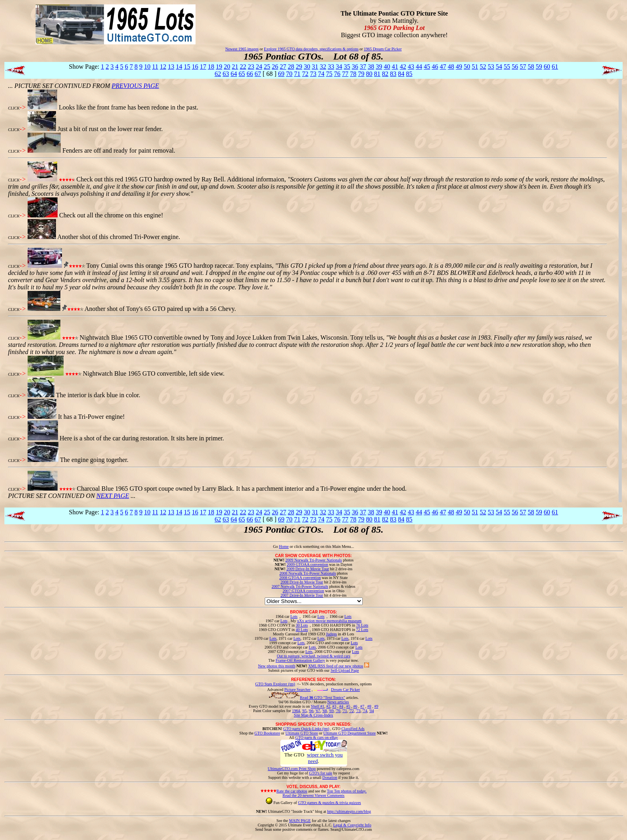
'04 (371, 711)
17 (203, 67)
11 (155, 67)
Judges (331, 634)
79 (361, 74)
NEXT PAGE (113, 496)
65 (242, 74)
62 (218, 74)
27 (283, 67)
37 (363, 67)
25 (267, 67)
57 (523, 67)
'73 (358, 711)
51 (475, 67)
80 (369, 74)
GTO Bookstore (267, 733)
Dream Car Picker (345, 690)
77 (345, 74)
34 (339, 67)
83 (393, 74)
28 (291, 67)
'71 (345, 711)
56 (515, 67)
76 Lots (362, 625)
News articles (338, 702)
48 (451, 67)
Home (284, 546)
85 (409, 74)
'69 (331, 711)
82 (385, 74)
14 (179, 67)
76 (337, 74)
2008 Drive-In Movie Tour (302, 582)
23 (251, 67)
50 (467, 67)
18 (211, 67)
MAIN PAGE (300, 821)
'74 (365, 711)
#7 (362, 706)
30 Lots (302, 625)
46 (435, 67)
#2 (328, 706)
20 (227, 67)
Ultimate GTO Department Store (350, 733)
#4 (341, 706)
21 (235, 67)
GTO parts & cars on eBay (316, 737)
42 (403, 67)
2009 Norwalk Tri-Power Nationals (314, 560)
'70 (338, 711)
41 (395, 67)
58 (531, 67)
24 (259, 67)
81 (377, 74)
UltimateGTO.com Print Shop (292, 769)
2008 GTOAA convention (300, 578)
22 (243, 67)
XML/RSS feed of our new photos (336, 666)
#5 (348, 706)
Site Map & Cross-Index (313, 717)
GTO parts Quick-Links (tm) (306, 729)
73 (313, 74)
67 (258, 74)
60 (547, 67)
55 (507, 67)
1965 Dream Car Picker (383, 49)
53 (491, 67)
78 (353, 74)
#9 (376, 706)
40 (387, 67)
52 (483, 67)
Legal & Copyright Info (352, 825)
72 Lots (362, 630)
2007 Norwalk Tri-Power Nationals (300, 586)
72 (305, 74)
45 (427, 67)
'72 (351, 711)
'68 (325, 711)
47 (443, 67)
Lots (294, 616)
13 (171, 67)
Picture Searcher (298, 690)
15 (187, 67)
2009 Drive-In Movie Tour (308, 569)
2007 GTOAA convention (304, 591)
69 (281, 74)
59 (539, 67)
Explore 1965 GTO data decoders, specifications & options (311, 49)
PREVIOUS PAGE (135, 86)
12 (163, 67)
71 (297, 74)
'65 (304, 711)
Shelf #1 (317, 706)
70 (289, 74)
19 (219, 67)
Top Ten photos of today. (347, 791)
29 (299, 67)
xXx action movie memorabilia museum (329, 621)
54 (499, 67)
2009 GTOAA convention (308, 564)
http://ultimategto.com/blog (349, 811)
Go (276, 546)
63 (226, 74)
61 (555, 67)
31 (315, 67)
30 (307, 67)
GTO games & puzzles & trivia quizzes (329, 803)
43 (411, 67)
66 (250, 74)
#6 (355, 706)
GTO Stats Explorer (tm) (275, 684)
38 (371, 67)
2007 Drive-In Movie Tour (302, 595)
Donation (330, 777)
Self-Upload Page (345, 670)
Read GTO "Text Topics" (322, 698)
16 (195, 67)
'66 (311, 711)
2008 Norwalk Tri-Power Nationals (308, 573)
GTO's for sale (321, 773)
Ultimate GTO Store (302, 733)
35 (347, 67)
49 (459, 67)
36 (355, 67)
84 (401, 74)
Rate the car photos (292, 791)
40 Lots (302, 630)
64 (234, 74)
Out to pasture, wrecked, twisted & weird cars (313, 656)
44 (419, 67)
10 (147, 67)
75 (329, 74)
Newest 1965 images (242, 49)
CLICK (14, 108)
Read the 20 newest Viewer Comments (313, 795)
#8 (369, 706)
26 (275, 67)
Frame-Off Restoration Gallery (300, 660)
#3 (334, 706)
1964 (296, 711)
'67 (318, 711)
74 (321, 74)
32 (323, 67)
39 (379, 67)
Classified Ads (353, 729)
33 (331, 67)
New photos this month (277, 666)
